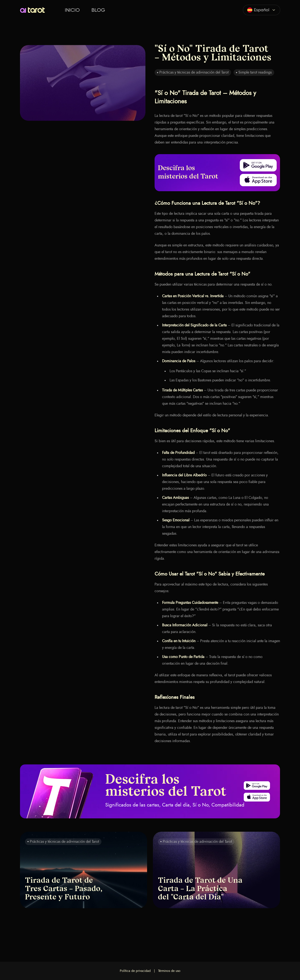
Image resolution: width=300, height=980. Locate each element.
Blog (98, 10)
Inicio (72, 10)
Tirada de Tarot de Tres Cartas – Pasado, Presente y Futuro (64, 889)
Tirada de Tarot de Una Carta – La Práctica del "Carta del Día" (200, 889)
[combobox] (262, 10)
